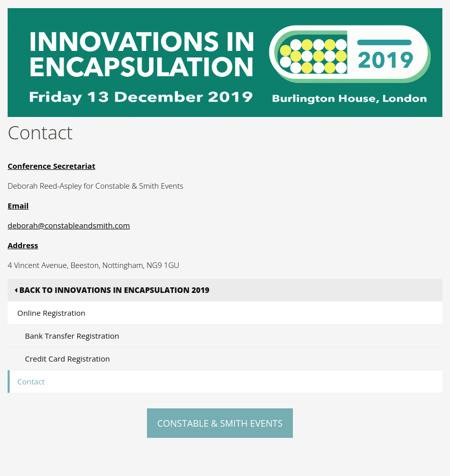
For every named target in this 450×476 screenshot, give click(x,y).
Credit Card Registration (67, 359)
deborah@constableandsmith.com (69, 225)
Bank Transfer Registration (72, 336)
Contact (31, 381)
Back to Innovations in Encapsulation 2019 (112, 290)
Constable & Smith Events (220, 423)
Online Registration (51, 313)
